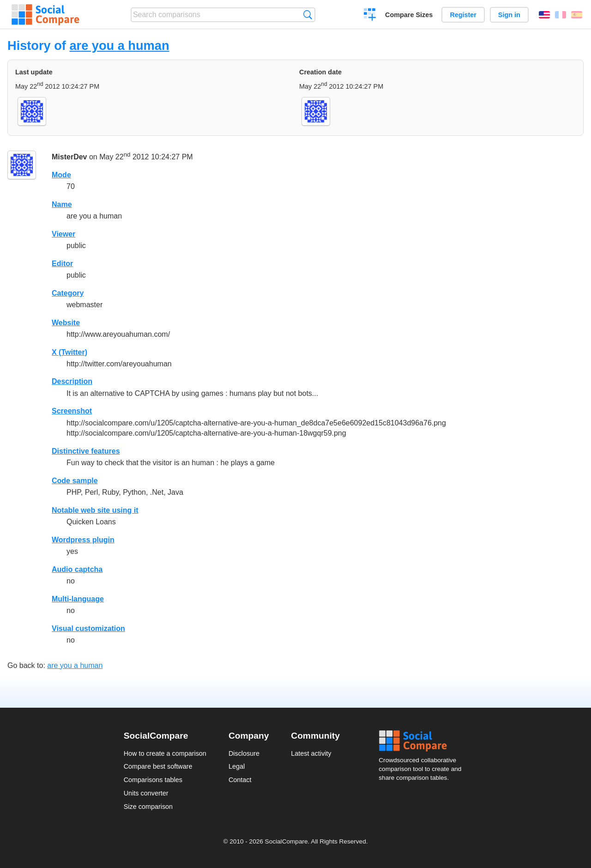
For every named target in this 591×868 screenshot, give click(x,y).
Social (423, 741)
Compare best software (158, 766)
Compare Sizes (409, 15)
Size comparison (148, 807)
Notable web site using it (95, 510)
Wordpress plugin (83, 540)
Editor (62, 264)
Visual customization (88, 628)
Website (66, 323)
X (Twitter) (69, 352)
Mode (61, 175)
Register (463, 15)
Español (577, 15)
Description (72, 381)
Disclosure (244, 753)
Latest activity (311, 753)
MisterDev (69, 157)
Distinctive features (86, 451)
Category (68, 293)
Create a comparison (370, 16)
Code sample (75, 481)
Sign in (509, 15)
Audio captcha (77, 569)
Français (561, 15)
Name (62, 204)
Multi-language (78, 599)
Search (308, 15)
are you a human (119, 46)
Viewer (63, 234)
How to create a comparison (165, 753)
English (544, 15)
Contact (240, 780)
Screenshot (72, 411)
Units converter (146, 793)
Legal (237, 766)
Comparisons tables (153, 780)
